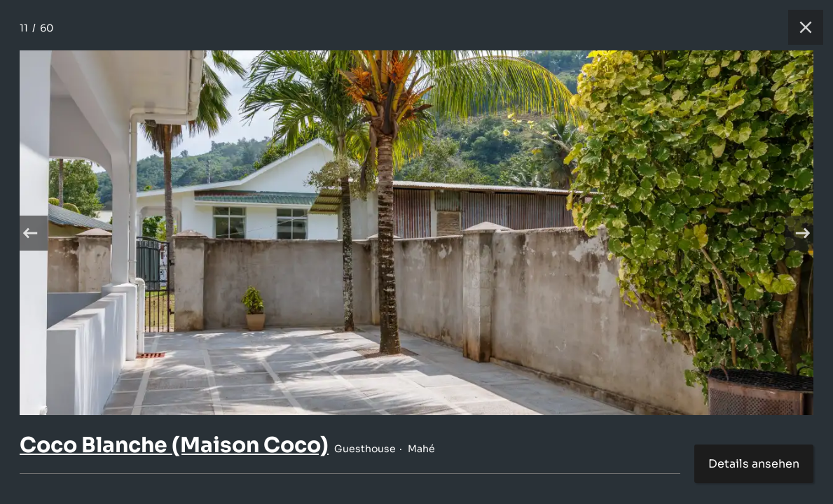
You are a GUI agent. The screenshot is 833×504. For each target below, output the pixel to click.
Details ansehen (754, 464)
